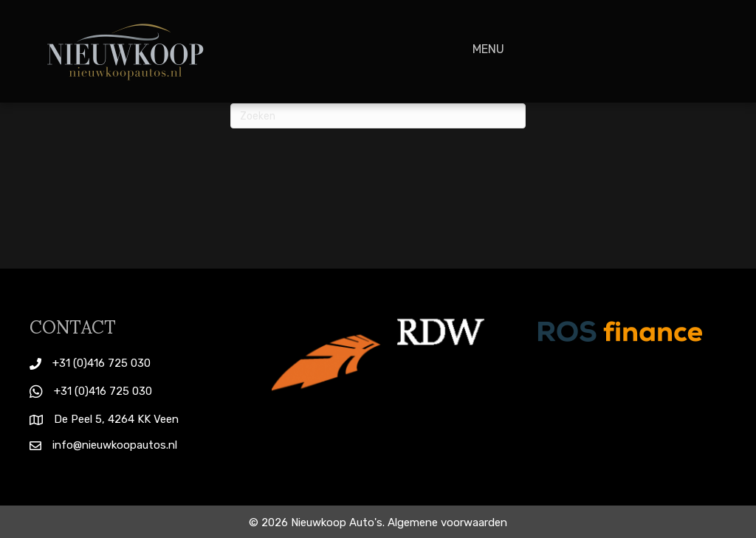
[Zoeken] (378, 116)
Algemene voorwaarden (447, 523)
